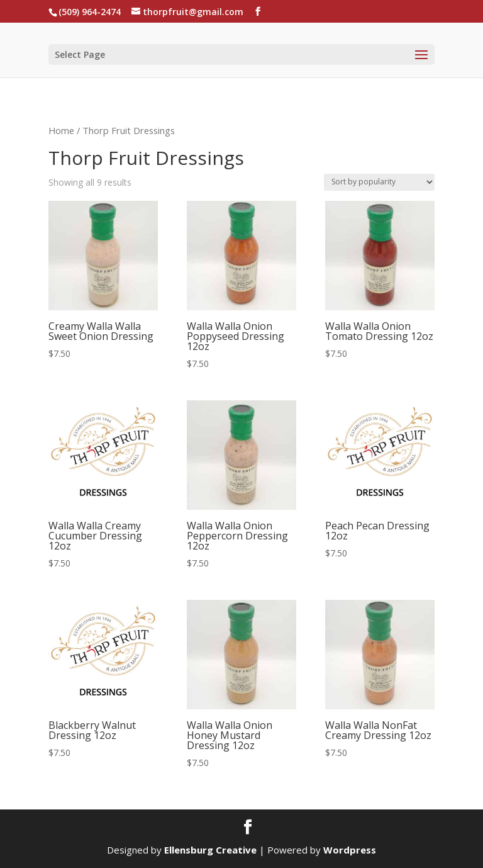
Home (61, 130)
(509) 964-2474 (90, 12)
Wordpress (350, 850)
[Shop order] (379, 182)
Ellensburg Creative (210, 850)
